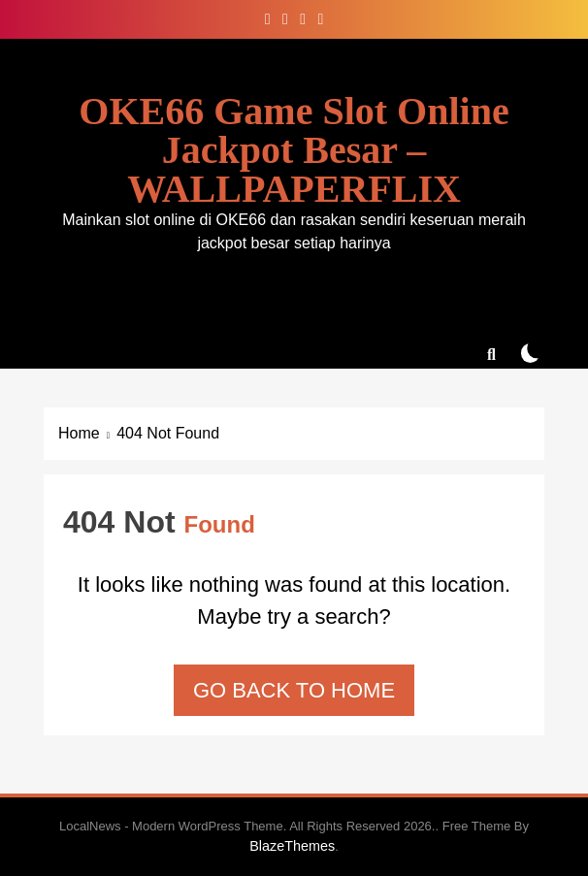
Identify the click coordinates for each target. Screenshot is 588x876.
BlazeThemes (292, 846)
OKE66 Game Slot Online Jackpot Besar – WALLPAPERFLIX (294, 150)
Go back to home (294, 690)
